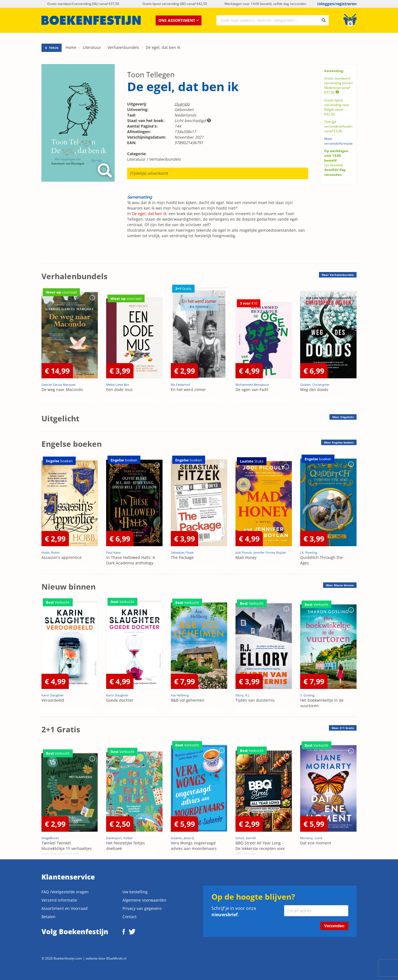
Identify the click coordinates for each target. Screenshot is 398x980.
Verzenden (334, 926)
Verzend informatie (59, 900)
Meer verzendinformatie (338, 141)
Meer (338, 275)
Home (71, 47)
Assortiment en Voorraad (65, 908)
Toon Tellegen (151, 75)
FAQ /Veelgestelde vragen (65, 892)
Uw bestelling (135, 892)
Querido (182, 104)
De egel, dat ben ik (163, 47)
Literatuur (92, 47)
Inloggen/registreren (337, 4)
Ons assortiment (179, 20)
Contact (129, 917)
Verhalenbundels (123, 47)
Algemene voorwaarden (144, 900)
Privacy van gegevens (142, 908)
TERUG (52, 48)
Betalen (49, 917)
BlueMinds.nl (116, 958)
